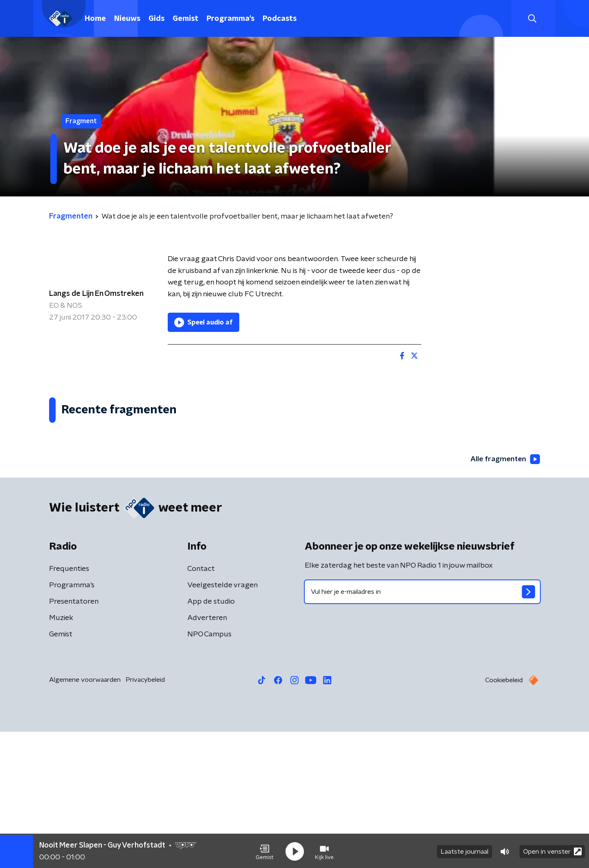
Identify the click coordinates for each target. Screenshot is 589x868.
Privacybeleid (145, 816)
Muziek (61, 754)
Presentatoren (74, 738)
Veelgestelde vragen (223, 721)
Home (95, 19)
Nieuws (127, 19)
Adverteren (207, 754)
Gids (156, 19)
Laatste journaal (464, 851)
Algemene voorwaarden (85, 816)
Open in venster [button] (552, 851)
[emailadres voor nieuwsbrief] (422, 728)
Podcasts (280, 19)
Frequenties (69, 705)
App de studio (211, 738)
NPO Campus (209, 771)
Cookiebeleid (504, 816)
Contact (201, 705)
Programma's (230, 19)
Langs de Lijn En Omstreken (96, 294)
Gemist (185, 19)
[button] (265, 851)
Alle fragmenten (504, 595)
